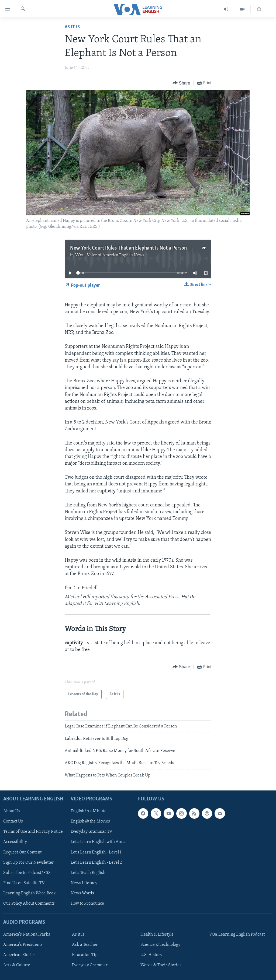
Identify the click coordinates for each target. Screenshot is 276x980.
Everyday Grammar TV (92, 832)
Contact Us (13, 821)
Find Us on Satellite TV (24, 883)
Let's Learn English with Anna (98, 842)
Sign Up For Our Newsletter (29, 863)
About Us (12, 811)
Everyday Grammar (90, 965)
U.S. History (151, 955)
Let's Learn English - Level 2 (96, 863)
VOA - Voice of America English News (110, 255)
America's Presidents (23, 945)
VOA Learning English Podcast (237, 934)
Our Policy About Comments (29, 904)
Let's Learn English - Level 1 (96, 852)
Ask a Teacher (85, 945)
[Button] (181, 83)
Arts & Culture (17, 965)
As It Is (72, 27)
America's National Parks (27, 934)
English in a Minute (89, 811)
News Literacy (84, 883)
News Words (82, 893)
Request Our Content (22, 852)
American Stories (19, 955)
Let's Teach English (88, 873)
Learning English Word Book (30, 893)
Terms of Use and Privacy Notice (33, 832)
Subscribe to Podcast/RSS (27, 873)
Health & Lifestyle (157, 934)
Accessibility (15, 842)
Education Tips (86, 955)
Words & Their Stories (161, 965)
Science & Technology (160, 945)
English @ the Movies (90, 821)
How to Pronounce (87, 904)
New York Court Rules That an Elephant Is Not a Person (128, 248)
